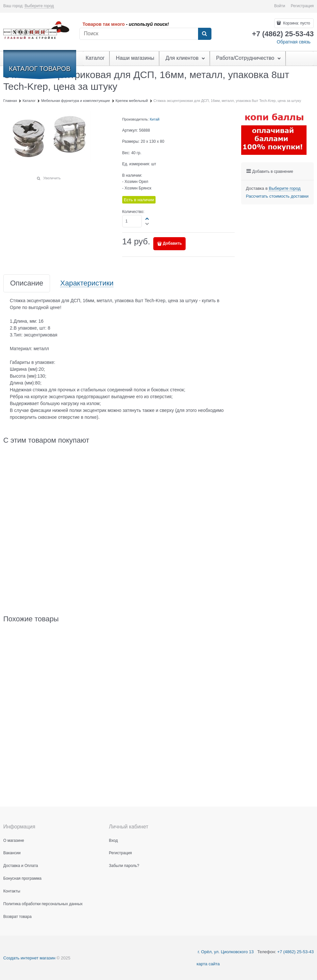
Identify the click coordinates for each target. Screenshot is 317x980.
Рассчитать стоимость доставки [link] (277, 196)
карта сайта (208, 964)
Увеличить (52, 178)
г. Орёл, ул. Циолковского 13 (225, 952)
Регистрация (302, 6)
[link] (39, 6)
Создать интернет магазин (29, 958)
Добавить (172, 243)
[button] (147, 219)
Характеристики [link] (87, 283)
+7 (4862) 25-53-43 (295, 952)
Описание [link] (27, 283)
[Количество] (132, 221)
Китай (155, 119)
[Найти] (205, 34)
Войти (280, 6)
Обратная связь (294, 42)
